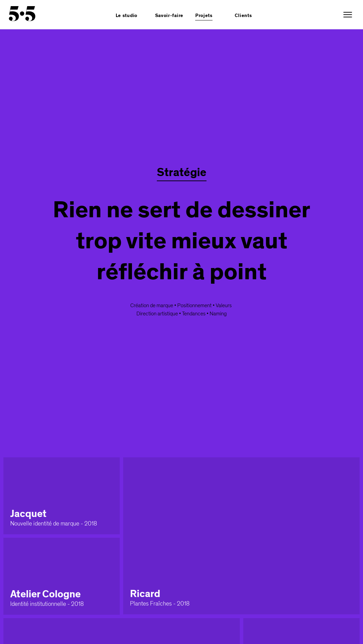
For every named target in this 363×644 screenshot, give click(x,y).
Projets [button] (204, 16)
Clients (243, 16)
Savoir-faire (169, 16)
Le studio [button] (127, 16)
